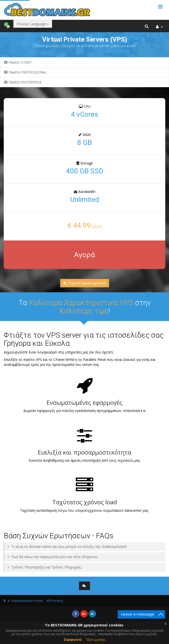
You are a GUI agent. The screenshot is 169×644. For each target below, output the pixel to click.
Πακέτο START (18, 62)
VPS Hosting (55, 601)
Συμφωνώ (73, 639)
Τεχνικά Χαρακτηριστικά (85, 283)
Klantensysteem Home (27, 601)
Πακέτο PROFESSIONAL (25, 72)
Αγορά (84, 254)
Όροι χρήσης (96, 640)
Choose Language (33, 24)
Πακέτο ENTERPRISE (23, 82)
